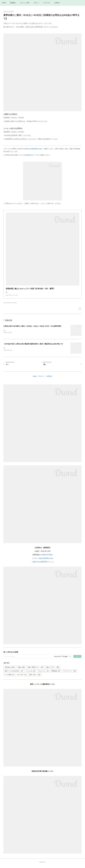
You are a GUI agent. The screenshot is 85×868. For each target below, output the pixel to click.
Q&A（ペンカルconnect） (14, 673)
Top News (10, 670)
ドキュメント (43, 673)
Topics (21, 670)
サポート (36, 3)
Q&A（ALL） (35, 677)
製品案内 (13, 3)
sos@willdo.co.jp (36, 149)
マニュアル (30, 673)
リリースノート (69, 673)
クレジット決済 (25, 3)
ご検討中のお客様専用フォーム (43, 564)
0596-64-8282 (47, 557)
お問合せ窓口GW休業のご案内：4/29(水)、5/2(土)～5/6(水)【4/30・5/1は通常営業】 (33, 328)
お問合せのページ (31, 155)
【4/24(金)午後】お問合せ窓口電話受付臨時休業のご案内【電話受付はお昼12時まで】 (33, 346)
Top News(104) (7, 305)
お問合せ (57, 3)
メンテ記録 (9, 677)
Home (4, 3)
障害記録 (56, 673)
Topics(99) (14, 305)
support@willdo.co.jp (46, 561)
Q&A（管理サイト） (35, 670)
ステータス (47, 3)
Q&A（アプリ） (53, 670)
